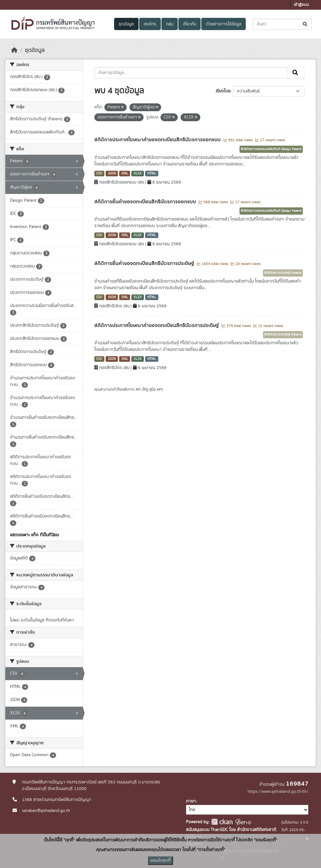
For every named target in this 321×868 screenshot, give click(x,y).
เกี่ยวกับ (190, 24)
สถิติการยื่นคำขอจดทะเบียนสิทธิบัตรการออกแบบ (146, 202)
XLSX (138, 174)
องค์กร (150, 24)
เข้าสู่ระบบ (301, 5)
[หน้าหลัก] (14, 50)
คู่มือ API (156, 389)
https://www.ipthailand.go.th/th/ (278, 792)
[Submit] (305, 24)
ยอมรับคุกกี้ (160, 860)
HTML (152, 174)
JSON (112, 174)
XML (125, 174)
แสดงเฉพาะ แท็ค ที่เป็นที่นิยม (34, 535)
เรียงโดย (223, 91)
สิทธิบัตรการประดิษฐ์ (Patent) (283, 273)
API (138, 389)
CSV (99, 174)
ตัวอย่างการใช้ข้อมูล (224, 24)
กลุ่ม (170, 24)
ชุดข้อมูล (126, 24)
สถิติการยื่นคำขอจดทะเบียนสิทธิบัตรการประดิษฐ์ (145, 263)
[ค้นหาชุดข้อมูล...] (282, 24)
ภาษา (191, 801)
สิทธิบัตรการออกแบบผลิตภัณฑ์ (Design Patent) (271, 149)
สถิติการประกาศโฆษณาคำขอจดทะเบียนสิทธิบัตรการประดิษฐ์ (157, 325)
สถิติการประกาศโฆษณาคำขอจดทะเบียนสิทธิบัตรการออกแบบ (158, 140)
